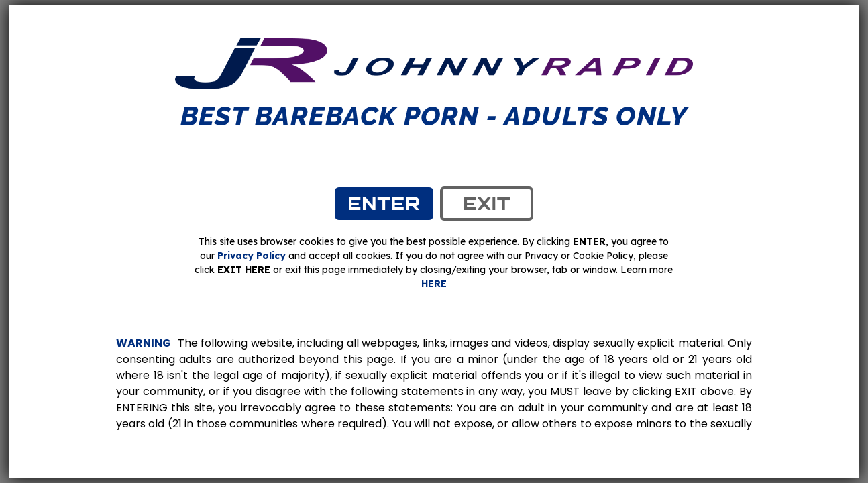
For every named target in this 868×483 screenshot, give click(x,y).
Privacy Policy (252, 256)
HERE (434, 284)
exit (487, 203)
